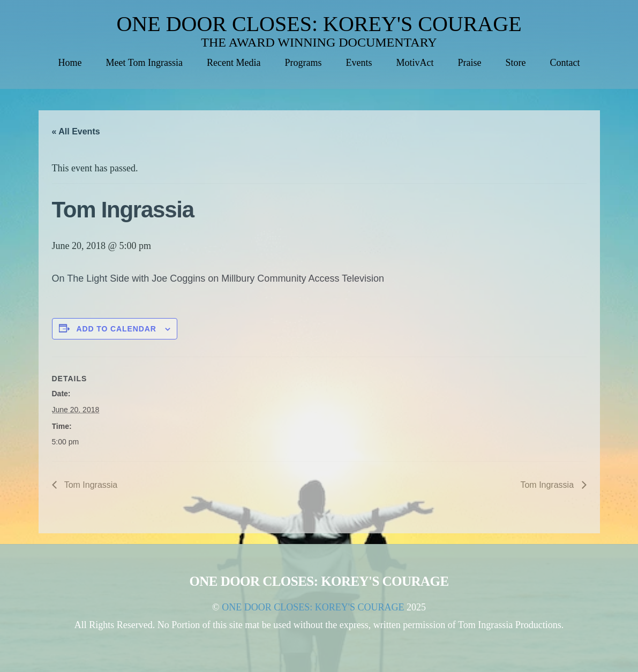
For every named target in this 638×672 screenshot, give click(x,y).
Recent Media (234, 63)
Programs (303, 63)
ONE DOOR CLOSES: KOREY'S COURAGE (319, 24)
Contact (565, 63)
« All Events (76, 131)
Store (515, 63)
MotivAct (415, 63)
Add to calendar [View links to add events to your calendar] (116, 329)
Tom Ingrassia (90, 485)
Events (359, 63)
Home (70, 63)
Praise (469, 63)
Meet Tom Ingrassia (144, 63)
